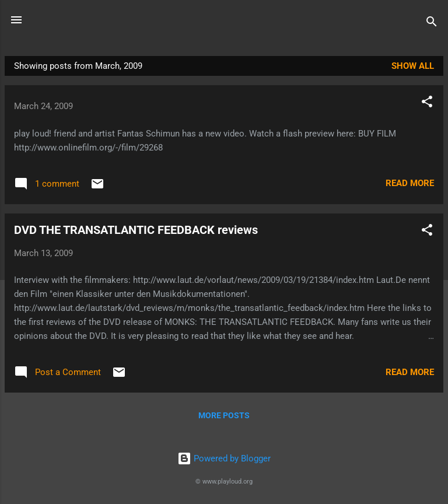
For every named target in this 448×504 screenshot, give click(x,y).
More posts (224, 415)
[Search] (432, 24)
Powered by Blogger (224, 459)
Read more (410, 183)
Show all (413, 66)
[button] (427, 104)
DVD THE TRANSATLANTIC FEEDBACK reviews (136, 230)
